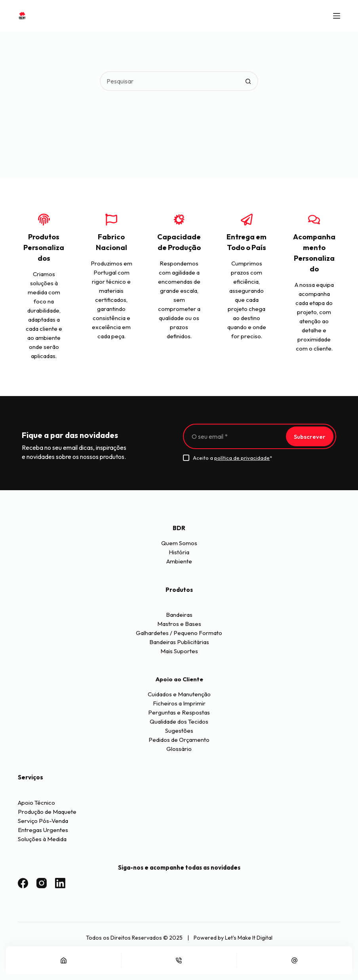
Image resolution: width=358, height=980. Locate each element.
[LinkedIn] (60, 883)
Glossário (179, 749)
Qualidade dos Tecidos (179, 721)
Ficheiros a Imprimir (179, 703)
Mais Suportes (179, 651)
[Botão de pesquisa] (248, 81)
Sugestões (179, 731)
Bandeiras (179, 615)
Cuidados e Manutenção (179, 694)
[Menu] (337, 16)
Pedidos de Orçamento (179, 740)
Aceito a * (232, 458)
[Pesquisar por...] (169, 81)
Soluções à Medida (42, 839)
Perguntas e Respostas (179, 712)
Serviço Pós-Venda (43, 821)
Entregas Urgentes (43, 830)
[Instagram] (42, 883)
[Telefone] (179, 960)
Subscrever (310, 437)
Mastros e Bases (179, 624)
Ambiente (179, 561)
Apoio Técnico (36, 803)
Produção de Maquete (47, 812)
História (179, 552)
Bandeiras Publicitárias (179, 642)
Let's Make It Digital (249, 938)
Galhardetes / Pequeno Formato (179, 633)
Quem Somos (179, 543)
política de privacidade (242, 458)
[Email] (294, 960)
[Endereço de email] (234, 436)
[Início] (64, 960)
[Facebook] (23, 883)
